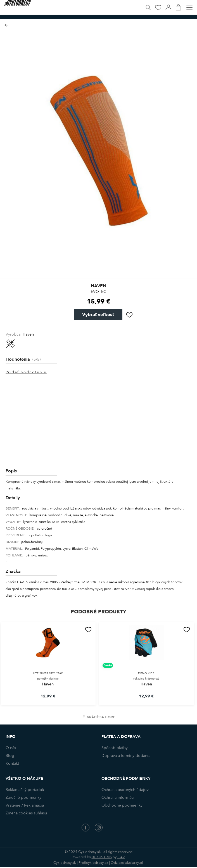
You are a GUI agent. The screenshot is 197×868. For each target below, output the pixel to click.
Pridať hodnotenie (26, 372)
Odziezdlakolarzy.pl (127, 863)
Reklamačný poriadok (25, 790)
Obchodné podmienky (122, 805)
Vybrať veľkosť (98, 315)
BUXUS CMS (102, 857)
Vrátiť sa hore (101, 717)
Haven (28, 334)
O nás (11, 748)
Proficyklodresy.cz (93, 863)
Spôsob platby (115, 748)
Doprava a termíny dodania (126, 756)
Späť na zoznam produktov (6, 25)
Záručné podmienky (23, 798)
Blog (10, 756)
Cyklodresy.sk (65, 863)
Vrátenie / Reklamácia (25, 805)
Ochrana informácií (118, 798)
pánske (31, 555)
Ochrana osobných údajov (125, 790)
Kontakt (12, 763)
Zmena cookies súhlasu (26, 813)
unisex (43, 555)
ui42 (121, 857)
